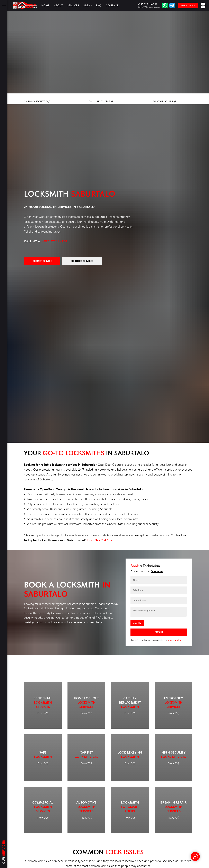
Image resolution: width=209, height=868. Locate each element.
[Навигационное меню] (4, 4)
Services (73, 5)
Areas (88, 5)
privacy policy (174, 640)
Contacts (113, 5)
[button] (188, 6)
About (58, 5)
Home (45, 5)
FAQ (99, 5)
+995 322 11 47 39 (55, 241)
